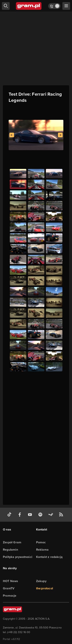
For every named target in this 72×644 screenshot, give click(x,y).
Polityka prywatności (18, 557)
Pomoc (41, 542)
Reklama (42, 550)
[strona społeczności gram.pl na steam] (51, 515)
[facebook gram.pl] (21, 515)
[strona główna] (29, 6)
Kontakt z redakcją (49, 557)
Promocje (10, 596)
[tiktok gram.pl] (10, 515)
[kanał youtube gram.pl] (31, 515)
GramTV (9, 588)
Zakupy (41, 581)
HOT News (11, 581)
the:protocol (45, 588)
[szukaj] (6, 6)
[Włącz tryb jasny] (54, 6)
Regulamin (10, 550)
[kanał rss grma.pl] (62, 515)
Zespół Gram (12, 542)
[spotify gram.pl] (41, 515)
